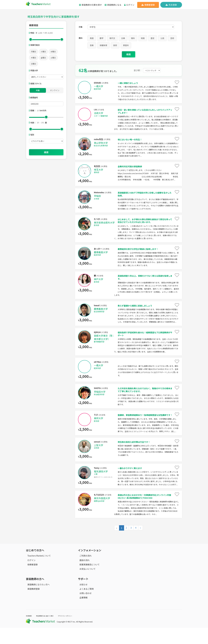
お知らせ (82, 600)
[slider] (31, 39)
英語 (92, 38)
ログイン (129, 5)
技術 (115, 45)
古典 (123, 38)
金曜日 (43, 58)
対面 (38, 90)
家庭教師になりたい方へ (37, 600)
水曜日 (53, 51)
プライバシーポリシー (74, 632)
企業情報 (82, 614)
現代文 (112, 38)
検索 (46, 152)
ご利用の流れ (84, 572)
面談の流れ (83, 576)
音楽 (92, 45)
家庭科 (126, 45)
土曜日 (53, 58)
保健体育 (103, 45)
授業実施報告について (88, 580)
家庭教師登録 (32, 605)
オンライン (55, 90)
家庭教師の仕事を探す (90, 5)
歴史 (153, 38)
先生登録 (171, 5)
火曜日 (43, 51)
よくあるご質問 (85, 605)
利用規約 (30, 632)
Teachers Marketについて (38, 572)
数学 (102, 38)
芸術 (172, 38)
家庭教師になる (113, 5)
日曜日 (34, 64)
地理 (143, 38)
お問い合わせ (84, 609)
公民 (162, 38)
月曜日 (34, 51)
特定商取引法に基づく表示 (49, 632)
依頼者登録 (148, 5)
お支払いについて (86, 585)
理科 (133, 38)
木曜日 (34, 58)
